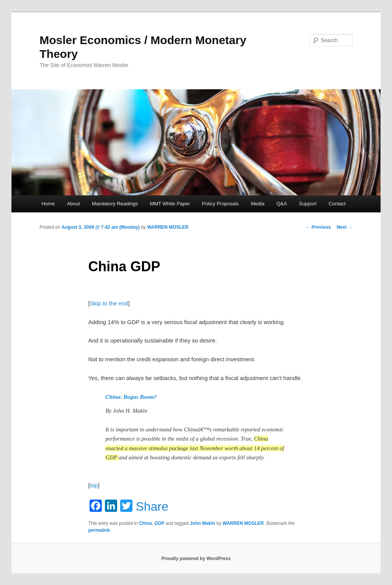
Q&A (282, 204)
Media (257, 204)
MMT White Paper (170, 204)
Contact (337, 204)
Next (344, 227)
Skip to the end (109, 303)
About (73, 204)
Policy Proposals (220, 204)
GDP (159, 523)
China (145, 523)
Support (308, 204)
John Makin (203, 523)
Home (48, 204)
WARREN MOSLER (168, 227)
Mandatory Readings (115, 204)
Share (152, 506)
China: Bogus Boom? (131, 397)
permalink (99, 530)
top (94, 485)
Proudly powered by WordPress (196, 559)
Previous (318, 227)
